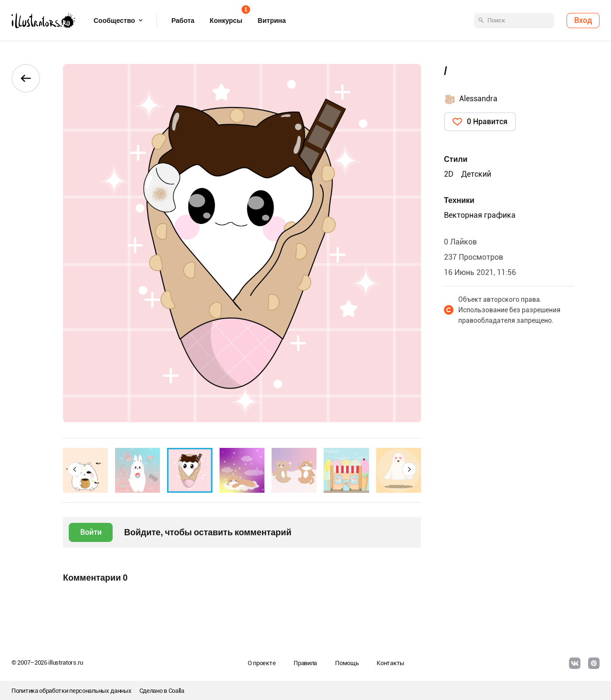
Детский (476, 174)
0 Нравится (487, 122)
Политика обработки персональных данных (72, 691)
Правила (305, 663)
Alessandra (478, 99)
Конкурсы (226, 17)
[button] (75, 469)
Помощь (347, 663)
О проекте (262, 663)
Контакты (390, 663)
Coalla (176, 691)
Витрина (272, 21)
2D (449, 174)
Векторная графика (480, 215)
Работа (183, 21)
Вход (583, 20)
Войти (91, 532)
